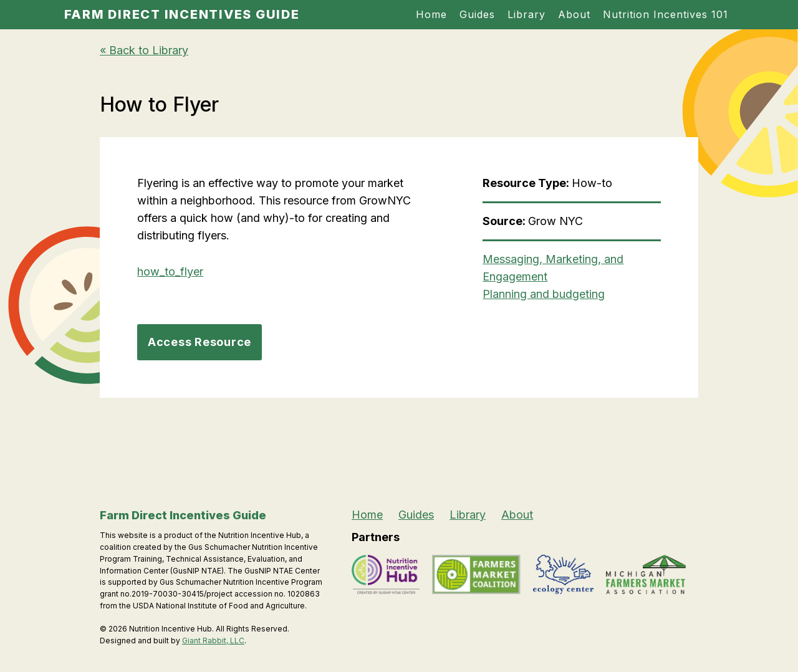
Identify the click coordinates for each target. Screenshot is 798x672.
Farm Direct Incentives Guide (182, 14)
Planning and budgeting (544, 294)
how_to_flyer (170, 271)
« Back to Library (144, 50)
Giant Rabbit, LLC (213, 641)
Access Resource (199, 342)
